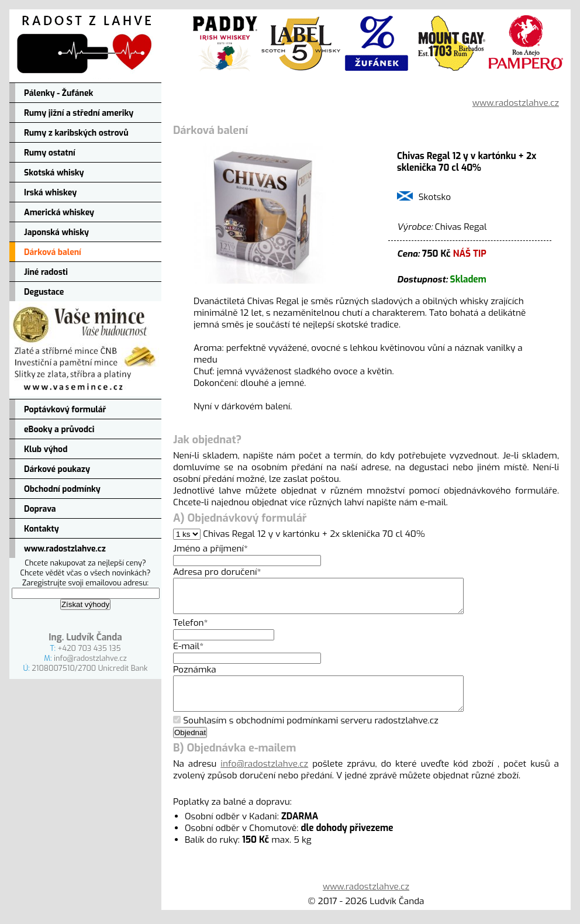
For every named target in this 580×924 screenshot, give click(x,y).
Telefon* (191, 630)
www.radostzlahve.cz (65, 549)
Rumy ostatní (50, 153)
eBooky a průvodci (59, 430)
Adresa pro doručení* (217, 572)
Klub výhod (46, 449)
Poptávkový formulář (65, 410)
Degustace (44, 292)
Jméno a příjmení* (210, 549)
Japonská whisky (56, 232)
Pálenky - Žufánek (58, 93)
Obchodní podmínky (62, 489)
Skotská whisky (54, 173)
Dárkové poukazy (57, 469)
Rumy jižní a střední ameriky (79, 113)
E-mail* (188, 653)
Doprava (40, 509)
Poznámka (195, 677)
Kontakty (42, 529)
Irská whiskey (50, 193)
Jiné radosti (46, 272)
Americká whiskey (59, 213)
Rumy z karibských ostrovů (76, 133)
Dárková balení (53, 252)
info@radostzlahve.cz (90, 658)
